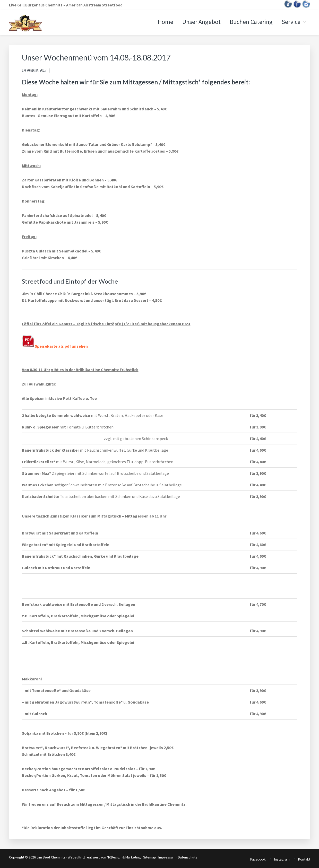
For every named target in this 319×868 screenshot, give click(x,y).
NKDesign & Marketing (124, 857)
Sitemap (150, 857)
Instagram (282, 859)
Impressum (167, 857)
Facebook (258, 859)
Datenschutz (188, 857)
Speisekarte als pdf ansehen (55, 346)
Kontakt (304, 859)
